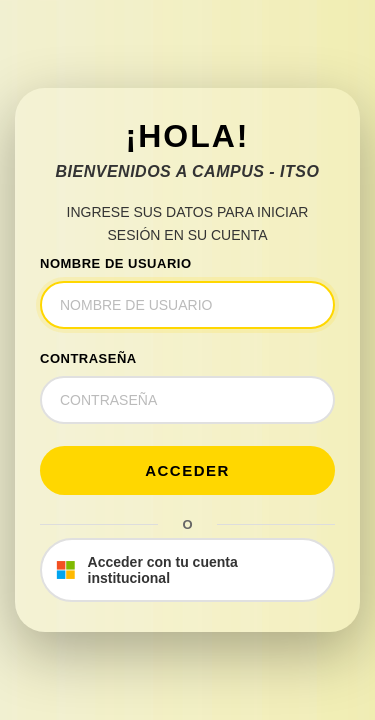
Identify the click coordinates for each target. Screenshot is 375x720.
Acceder (187, 470)
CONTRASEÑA (88, 358)
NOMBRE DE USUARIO (116, 263)
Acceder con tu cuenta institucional (147, 570)
